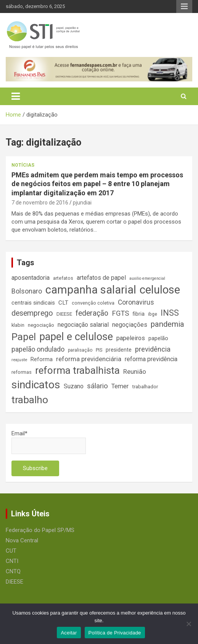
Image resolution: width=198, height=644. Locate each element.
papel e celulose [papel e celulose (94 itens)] (76, 337)
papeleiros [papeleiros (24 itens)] (131, 338)
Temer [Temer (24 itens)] (120, 386)
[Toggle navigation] (16, 96)
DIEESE (14, 582)
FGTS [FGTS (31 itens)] (120, 313)
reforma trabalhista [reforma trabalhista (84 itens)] (77, 370)
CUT (11, 551)
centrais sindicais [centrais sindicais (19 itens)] (33, 303)
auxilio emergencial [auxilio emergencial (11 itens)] (147, 278)
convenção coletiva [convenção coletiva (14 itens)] (93, 303)
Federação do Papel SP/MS (40, 530)
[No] (188, 624)
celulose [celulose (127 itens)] (160, 290)
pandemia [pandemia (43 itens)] (167, 324)
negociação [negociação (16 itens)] (41, 325)
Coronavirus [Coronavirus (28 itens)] (136, 302)
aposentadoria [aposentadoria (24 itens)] (31, 278)
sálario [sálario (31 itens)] (97, 386)
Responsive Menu (184, 6)
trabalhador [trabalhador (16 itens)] (145, 387)
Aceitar (69, 633)
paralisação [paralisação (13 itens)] (80, 350)
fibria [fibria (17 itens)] (138, 314)
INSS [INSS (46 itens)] (170, 313)
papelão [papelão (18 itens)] (158, 338)
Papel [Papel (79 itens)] (24, 337)
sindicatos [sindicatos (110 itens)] (36, 385)
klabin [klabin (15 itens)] (18, 325)
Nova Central (22, 540)
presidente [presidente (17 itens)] (119, 350)
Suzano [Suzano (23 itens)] (74, 386)
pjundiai (82, 203)
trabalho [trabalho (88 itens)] (30, 400)
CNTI (12, 561)
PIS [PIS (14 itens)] (99, 350)
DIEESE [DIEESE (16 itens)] (64, 314)
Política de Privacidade (115, 633)
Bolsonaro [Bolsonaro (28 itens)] (27, 291)
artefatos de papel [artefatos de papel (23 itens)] (101, 278)
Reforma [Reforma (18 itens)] (42, 359)
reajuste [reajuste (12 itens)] (19, 360)
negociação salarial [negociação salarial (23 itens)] (83, 325)
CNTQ (13, 571)
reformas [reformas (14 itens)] (22, 372)
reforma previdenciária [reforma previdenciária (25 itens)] (89, 359)
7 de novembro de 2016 (40, 203)
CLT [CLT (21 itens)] (63, 303)
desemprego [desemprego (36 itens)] (32, 313)
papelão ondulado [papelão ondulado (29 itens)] (38, 349)
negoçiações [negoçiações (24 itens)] (130, 325)
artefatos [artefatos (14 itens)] (63, 278)
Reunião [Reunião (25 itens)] (135, 372)
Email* (49, 442)
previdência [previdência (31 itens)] (153, 349)
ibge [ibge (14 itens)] (153, 314)
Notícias (23, 165)
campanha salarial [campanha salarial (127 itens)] (91, 290)
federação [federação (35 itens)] (92, 313)
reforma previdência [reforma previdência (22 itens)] (151, 359)
